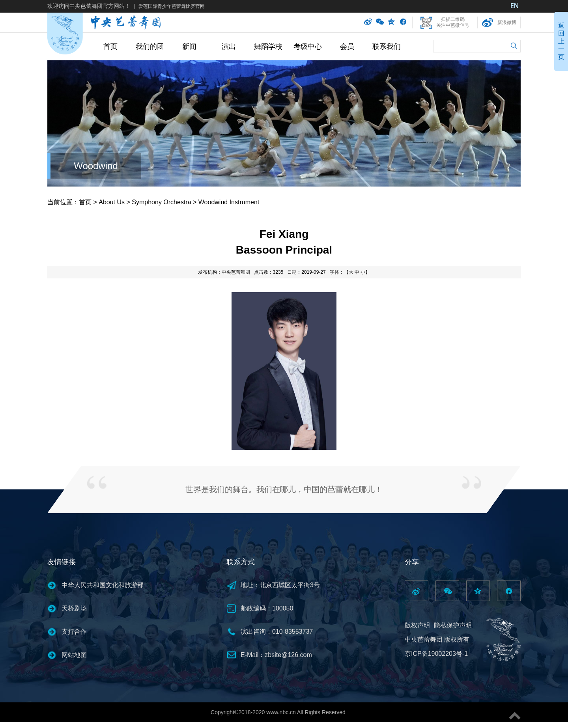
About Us (112, 202)
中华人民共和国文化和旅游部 (103, 585)
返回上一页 (561, 41)
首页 (110, 47)
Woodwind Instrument (229, 202)
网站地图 (74, 655)
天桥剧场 (74, 608)
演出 (229, 47)
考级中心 (308, 47)
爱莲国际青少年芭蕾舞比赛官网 (172, 6)
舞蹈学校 (268, 47)
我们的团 (150, 47)
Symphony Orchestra (161, 202)
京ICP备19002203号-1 (436, 654)
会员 (347, 47)
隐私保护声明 (453, 625)
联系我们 (387, 47)
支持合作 (74, 632)
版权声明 (417, 625)
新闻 (189, 47)
